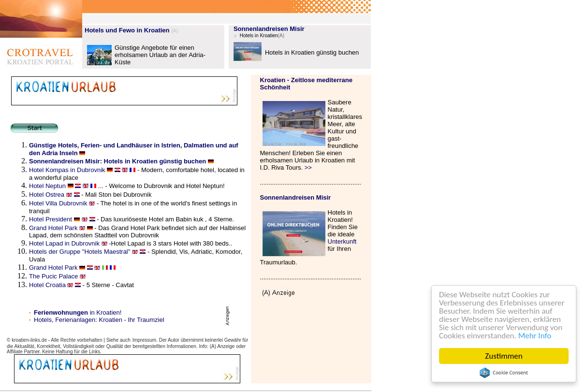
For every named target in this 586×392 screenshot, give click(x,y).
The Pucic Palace (53, 276)
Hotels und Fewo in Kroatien (127, 30)
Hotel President (51, 219)
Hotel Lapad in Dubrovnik (64, 243)
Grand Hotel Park (54, 228)
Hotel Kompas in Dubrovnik (68, 170)
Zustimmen (504, 356)
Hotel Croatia (48, 285)
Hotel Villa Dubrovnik (58, 203)
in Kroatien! (78, 312)
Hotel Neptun (47, 186)
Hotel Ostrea (47, 195)
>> (308, 167)
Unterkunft (342, 241)
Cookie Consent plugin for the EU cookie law (504, 373)
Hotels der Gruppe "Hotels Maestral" (80, 252)
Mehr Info (535, 336)
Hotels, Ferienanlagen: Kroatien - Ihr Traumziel (99, 320)
